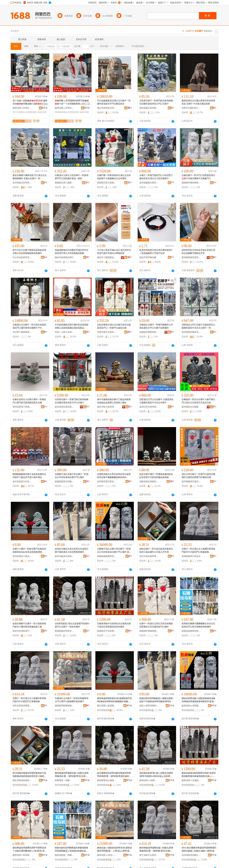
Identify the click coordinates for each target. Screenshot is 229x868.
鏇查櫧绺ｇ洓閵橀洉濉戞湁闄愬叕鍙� (191, 706)
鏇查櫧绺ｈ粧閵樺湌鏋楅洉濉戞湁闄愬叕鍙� (22, 855)
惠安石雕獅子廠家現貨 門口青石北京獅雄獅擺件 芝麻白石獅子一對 (30, 177)
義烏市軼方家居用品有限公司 (107, 407)
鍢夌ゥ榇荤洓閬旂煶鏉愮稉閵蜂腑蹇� (149, 706)
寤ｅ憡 (87, 104)
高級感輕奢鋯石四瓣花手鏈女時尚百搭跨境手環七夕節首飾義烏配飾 (72, 252)
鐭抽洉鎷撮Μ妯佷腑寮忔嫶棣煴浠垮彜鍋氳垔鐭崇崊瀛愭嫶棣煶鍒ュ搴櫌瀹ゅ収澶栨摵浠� (199, 775)
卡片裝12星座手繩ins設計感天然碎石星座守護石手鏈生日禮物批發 (114, 252)
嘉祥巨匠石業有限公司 (149, 407)
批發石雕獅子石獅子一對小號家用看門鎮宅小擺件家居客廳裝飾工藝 (29, 625)
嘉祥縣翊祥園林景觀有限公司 (191, 332)
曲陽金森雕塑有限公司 (191, 631)
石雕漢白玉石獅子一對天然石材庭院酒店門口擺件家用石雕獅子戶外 (29, 326)
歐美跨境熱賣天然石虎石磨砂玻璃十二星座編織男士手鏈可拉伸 (156, 252)
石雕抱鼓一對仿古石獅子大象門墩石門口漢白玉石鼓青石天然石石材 (198, 401)
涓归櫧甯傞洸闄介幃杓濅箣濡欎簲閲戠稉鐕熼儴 (191, 855)
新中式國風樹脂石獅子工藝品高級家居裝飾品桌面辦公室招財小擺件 (114, 401)
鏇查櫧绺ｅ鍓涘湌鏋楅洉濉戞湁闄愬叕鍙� (107, 855)
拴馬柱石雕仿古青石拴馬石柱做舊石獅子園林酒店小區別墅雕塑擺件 (72, 550)
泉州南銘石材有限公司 (22, 183)
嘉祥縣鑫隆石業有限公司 (149, 183)
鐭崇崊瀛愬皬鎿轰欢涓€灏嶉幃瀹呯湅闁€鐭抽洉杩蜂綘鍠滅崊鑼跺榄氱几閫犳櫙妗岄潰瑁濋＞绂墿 (114, 700)
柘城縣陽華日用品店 (191, 556)
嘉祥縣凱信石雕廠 (190, 407)
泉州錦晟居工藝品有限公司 (22, 556)
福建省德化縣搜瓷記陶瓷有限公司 (149, 482)
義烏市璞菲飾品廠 (148, 257)
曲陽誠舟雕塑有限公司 (149, 332)
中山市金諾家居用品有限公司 (22, 257)
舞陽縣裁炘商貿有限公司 (64, 631)
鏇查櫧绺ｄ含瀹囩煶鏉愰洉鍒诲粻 (191, 780)
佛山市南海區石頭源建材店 (107, 108)
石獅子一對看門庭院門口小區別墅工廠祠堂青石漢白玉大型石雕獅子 (156, 177)
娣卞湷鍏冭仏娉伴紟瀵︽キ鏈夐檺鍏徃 (149, 855)
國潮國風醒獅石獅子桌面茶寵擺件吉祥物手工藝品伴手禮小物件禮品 (29, 476)
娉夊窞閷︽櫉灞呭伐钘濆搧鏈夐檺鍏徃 (107, 706)
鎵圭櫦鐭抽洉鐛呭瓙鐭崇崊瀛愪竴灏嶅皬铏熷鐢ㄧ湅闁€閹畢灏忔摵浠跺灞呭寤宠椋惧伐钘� (114, 775)
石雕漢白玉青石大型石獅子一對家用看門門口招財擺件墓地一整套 (72, 177)
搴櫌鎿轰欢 (31, 112)
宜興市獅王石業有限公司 (107, 332)
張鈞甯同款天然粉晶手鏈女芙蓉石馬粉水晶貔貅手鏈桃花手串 (198, 252)
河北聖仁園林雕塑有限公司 (22, 332)
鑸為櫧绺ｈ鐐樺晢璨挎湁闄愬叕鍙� (149, 780)
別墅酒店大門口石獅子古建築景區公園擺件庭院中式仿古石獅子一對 (198, 326)
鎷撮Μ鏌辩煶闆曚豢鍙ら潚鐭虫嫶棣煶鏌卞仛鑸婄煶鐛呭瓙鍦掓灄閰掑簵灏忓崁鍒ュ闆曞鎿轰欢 (156, 700)
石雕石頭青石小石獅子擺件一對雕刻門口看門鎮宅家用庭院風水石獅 (29, 401)
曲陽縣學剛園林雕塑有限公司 (64, 706)
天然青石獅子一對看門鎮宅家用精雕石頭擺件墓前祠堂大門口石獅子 (156, 102)
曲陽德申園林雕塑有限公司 (191, 183)
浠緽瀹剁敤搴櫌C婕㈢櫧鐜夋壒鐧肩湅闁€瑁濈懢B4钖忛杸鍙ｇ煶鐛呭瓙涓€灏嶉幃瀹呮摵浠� (157, 775)
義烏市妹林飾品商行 (64, 257)
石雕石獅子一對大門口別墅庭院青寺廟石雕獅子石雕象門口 (198, 177)
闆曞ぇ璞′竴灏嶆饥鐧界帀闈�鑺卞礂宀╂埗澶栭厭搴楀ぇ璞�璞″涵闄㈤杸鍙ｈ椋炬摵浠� (72, 102)
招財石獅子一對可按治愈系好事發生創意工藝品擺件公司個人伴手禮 (156, 550)
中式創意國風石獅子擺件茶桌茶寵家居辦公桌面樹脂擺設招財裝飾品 (72, 326)
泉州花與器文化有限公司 (22, 482)
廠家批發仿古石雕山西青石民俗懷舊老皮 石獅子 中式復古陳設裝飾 (198, 102)
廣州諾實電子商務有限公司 (22, 407)
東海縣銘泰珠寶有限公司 (191, 257)
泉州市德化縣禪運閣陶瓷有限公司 (149, 556)
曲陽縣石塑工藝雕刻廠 (64, 183)
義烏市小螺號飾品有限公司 (107, 257)
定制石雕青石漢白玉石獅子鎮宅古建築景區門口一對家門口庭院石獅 (114, 326)
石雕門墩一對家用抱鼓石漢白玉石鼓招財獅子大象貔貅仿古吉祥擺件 (114, 177)
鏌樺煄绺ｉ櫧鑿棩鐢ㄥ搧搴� (64, 780)
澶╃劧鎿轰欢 (19, 112)
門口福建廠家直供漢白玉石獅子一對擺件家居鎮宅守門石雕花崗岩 (114, 102)
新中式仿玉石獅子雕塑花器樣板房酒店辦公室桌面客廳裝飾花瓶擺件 (29, 252)
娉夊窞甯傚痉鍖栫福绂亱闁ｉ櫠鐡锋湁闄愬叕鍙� (22, 780)
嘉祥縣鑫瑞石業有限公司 (191, 482)
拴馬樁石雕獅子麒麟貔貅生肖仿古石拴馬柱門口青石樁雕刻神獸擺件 (198, 625)
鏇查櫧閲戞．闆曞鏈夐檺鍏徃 (64, 855)
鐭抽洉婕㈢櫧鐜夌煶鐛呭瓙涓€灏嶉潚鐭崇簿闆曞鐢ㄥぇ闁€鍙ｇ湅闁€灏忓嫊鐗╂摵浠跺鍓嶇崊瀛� (114, 849)
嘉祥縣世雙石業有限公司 (107, 482)
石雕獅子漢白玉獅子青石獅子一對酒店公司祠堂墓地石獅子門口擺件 (72, 476)
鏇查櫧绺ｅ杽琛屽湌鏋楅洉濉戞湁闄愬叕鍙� (22, 108)
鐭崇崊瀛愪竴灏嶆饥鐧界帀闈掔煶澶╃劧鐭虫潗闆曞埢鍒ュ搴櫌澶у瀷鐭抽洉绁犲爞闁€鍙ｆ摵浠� (30, 849)
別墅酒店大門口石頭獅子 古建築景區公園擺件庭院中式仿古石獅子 (156, 401)
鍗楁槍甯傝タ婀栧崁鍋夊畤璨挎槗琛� (107, 780)
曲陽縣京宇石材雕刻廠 (107, 631)
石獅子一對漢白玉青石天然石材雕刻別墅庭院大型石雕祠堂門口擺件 (156, 625)
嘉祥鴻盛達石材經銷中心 (64, 556)
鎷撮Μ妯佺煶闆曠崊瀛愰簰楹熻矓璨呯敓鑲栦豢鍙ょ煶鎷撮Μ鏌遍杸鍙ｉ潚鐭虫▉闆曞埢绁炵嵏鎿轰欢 (72, 849)
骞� (45, 108)
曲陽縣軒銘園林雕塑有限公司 (149, 631)
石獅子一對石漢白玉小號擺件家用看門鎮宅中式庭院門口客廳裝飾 (198, 550)
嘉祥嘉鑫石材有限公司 (149, 108)
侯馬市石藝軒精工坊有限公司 (191, 108)
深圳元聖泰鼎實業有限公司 (22, 706)
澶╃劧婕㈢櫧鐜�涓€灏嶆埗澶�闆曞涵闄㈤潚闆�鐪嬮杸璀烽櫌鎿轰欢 (30, 102)
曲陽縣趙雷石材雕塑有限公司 (64, 482)
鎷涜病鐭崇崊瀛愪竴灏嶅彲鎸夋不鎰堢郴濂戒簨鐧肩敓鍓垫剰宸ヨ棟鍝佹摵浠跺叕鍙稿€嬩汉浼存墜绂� (29, 775)
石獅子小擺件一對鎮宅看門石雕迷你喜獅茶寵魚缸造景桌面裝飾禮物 (29, 550)
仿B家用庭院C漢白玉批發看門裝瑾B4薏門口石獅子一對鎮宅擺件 (72, 625)
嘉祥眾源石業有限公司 (64, 407)
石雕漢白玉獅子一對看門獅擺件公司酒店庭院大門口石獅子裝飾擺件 (156, 326)
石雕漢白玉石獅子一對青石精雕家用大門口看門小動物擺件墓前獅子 (72, 700)
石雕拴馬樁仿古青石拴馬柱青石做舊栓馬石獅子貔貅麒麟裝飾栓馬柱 (114, 476)
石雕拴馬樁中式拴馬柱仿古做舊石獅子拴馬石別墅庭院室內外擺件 (114, 625)
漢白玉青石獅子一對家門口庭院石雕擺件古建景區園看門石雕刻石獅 (198, 476)
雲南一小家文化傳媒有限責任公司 (64, 332)
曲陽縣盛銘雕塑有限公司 (107, 556)
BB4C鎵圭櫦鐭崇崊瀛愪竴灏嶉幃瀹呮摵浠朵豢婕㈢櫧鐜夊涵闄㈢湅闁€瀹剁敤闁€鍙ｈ (199, 849)
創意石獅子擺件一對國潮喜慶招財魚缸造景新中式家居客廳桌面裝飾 (156, 476)
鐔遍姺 (45, 104)
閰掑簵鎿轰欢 (61, 112)
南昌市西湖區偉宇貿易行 (22, 631)
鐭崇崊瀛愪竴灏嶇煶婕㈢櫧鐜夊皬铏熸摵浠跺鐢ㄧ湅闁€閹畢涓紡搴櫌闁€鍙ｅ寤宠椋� (72, 775)
